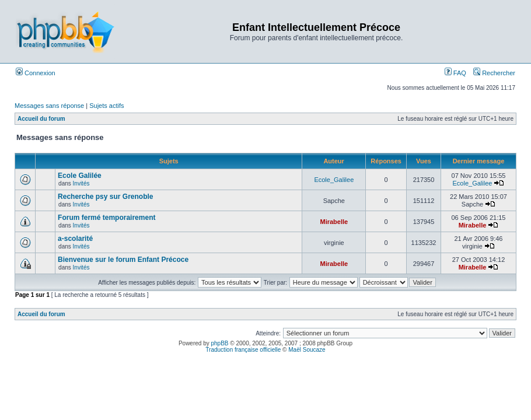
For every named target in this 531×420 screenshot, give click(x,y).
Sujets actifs (106, 106)
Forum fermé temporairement (106, 218)
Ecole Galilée (80, 176)
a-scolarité (75, 239)
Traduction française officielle (243, 350)
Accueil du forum (41, 119)
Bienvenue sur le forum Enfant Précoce (123, 260)
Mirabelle (334, 222)
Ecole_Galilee (334, 180)
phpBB (220, 343)
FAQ (455, 73)
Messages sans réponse (49, 106)
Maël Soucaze (307, 350)
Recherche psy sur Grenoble (105, 197)
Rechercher (494, 73)
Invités (81, 183)
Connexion (36, 73)
